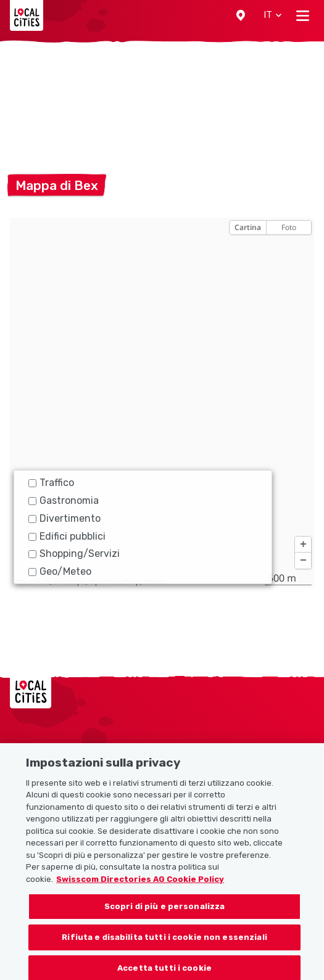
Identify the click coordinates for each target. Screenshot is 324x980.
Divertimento (64, 518)
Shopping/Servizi (74, 554)
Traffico (51, 483)
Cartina (248, 227)
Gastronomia (64, 500)
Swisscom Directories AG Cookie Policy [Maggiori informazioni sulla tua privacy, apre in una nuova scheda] (140, 886)
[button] (241, 15)
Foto (289, 227)
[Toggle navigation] (303, 15)
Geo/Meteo (60, 571)
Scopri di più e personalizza (165, 914)
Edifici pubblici (67, 536)
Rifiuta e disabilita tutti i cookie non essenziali (164, 944)
